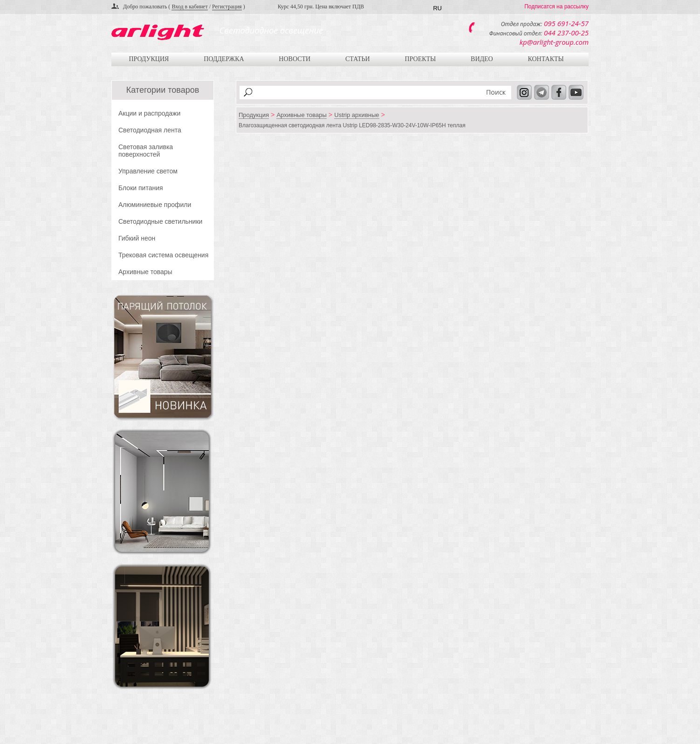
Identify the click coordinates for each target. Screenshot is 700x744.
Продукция (149, 59)
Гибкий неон (137, 238)
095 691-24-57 (566, 23)
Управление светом (148, 171)
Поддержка (224, 59)
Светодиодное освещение (271, 30)
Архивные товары (145, 272)
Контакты (546, 59)
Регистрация (227, 7)
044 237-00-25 (566, 33)
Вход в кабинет (189, 7)
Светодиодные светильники (160, 221)
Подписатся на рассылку (556, 7)
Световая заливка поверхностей (146, 151)
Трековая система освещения (163, 255)
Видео (482, 59)
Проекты (420, 59)
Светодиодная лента (150, 130)
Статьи (358, 59)
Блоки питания (141, 188)
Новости (295, 59)
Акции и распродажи (149, 113)
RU (437, 8)
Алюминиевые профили (155, 205)
